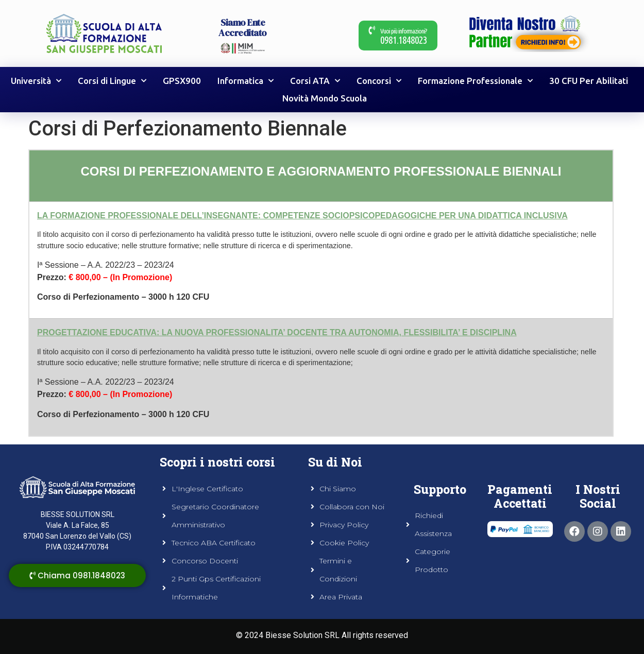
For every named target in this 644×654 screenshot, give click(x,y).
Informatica (245, 81)
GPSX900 (182, 81)
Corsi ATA (315, 81)
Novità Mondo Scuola (325, 98)
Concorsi (379, 81)
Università (36, 81)
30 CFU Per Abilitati (589, 81)
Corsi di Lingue (112, 81)
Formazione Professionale (475, 81)
